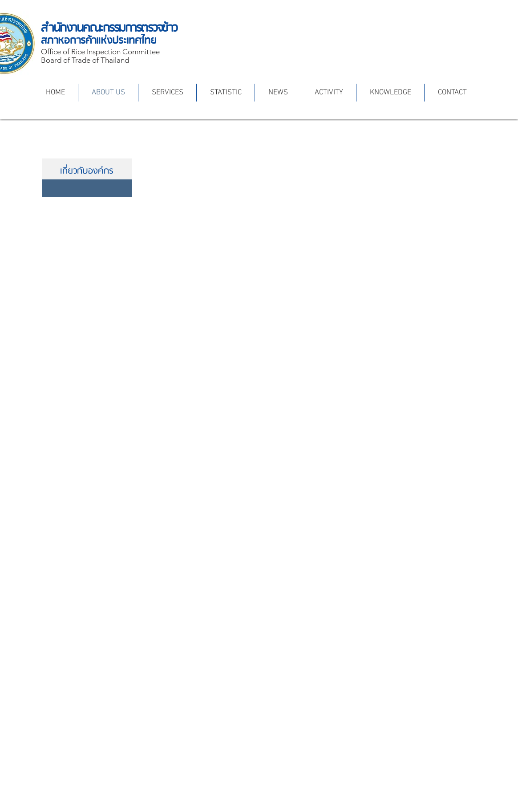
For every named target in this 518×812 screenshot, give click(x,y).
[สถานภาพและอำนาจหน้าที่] (87, 188)
